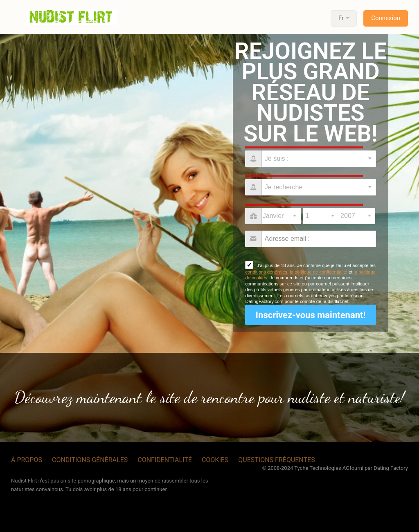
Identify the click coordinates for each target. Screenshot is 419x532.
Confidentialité (165, 460)
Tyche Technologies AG (322, 468)
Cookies (215, 460)
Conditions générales (90, 460)
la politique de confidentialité (319, 272)
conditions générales (266, 272)
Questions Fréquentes (276, 460)
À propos (27, 460)
